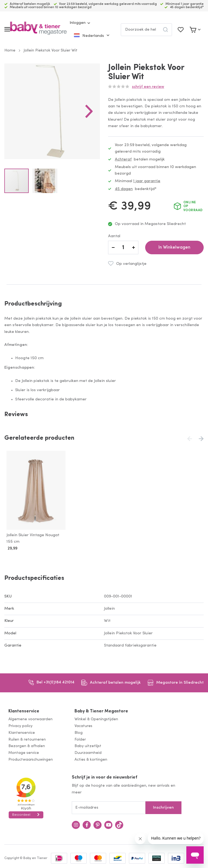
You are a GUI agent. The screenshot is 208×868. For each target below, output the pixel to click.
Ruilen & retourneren (27, 739)
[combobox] (146, 30)
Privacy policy (20, 725)
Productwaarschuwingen (31, 759)
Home (10, 51)
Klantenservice (24, 710)
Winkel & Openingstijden (96, 718)
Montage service (24, 752)
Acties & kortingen (91, 759)
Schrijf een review (148, 87)
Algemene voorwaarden (30, 718)
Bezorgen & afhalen (27, 745)
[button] (89, 111)
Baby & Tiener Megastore (101, 710)
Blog (79, 732)
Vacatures (83, 725)
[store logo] (38, 29)
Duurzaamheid (88, 752)
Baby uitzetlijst (88, 745)
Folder (80, 739)
